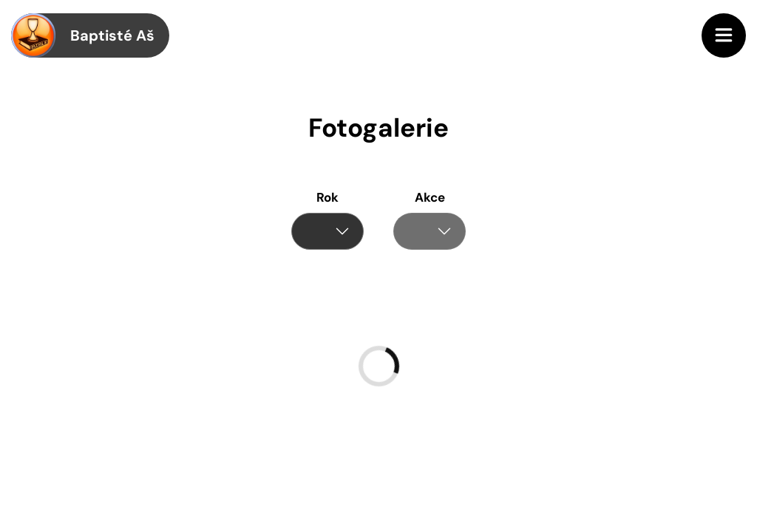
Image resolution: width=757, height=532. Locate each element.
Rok (327, 197)
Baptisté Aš (83, 35)
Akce (430, 197)
